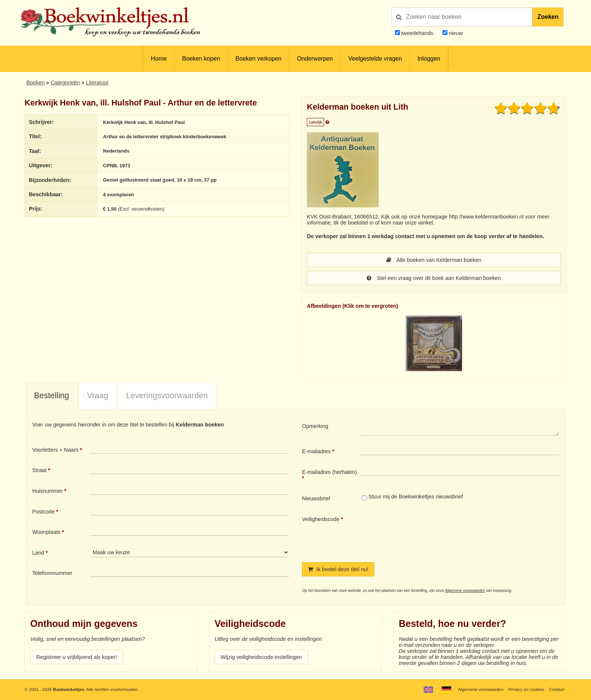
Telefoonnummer (52, 573)
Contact (557, 689)
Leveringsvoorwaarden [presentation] (167, 396)
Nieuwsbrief (316, 498)
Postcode (43, 512)
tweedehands (417, 33)
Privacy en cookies (526, 689)
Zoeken (548, 17)
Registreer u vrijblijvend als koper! (77, 657)
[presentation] (423, 533)
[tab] (52, 396)
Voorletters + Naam (55, 450)
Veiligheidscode (321, 519)
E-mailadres (316, 451)
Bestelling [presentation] (51, 396)
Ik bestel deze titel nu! (338, 569)
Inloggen (429, 59)
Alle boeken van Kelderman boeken (434, 260)
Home (159, 59)
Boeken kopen (201, 59)
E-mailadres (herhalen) (329, 472)
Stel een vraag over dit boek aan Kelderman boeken (434, 278)
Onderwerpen (315, 59)
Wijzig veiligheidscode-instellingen (261, 657)
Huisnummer (47, 491)
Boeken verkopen (259, 59)
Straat (39, 470)
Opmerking (315, 426)
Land (38, 553)
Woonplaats (46, 532)
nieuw (455, 33)
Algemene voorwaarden (465, 591)
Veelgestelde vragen (375, 59)
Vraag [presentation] (98, 396)
